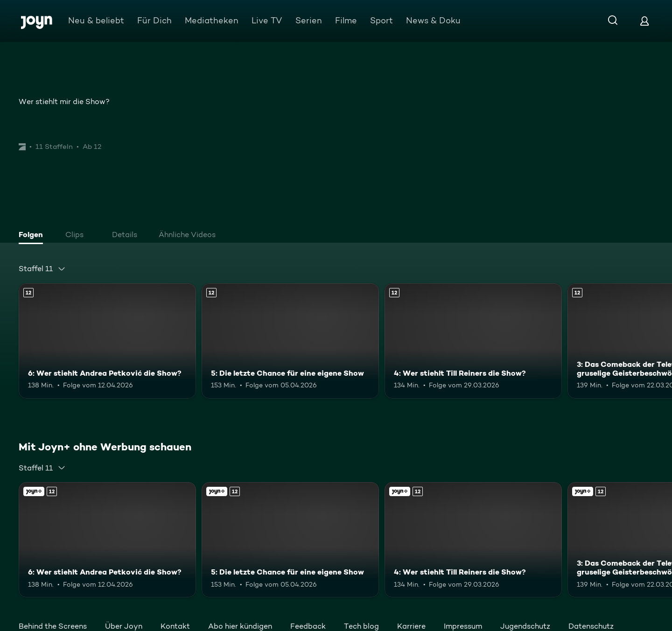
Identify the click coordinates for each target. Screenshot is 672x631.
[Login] (644, 21)
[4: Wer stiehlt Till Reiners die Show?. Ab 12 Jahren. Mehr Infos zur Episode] (473, 341)
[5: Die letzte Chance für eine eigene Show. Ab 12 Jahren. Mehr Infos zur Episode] (290, 341)
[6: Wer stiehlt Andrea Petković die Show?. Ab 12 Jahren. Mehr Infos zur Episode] (107, 341)
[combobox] (42, 269)
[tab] (33, 236)
